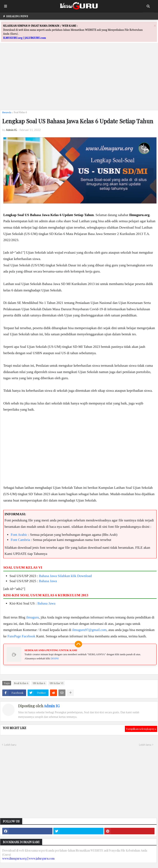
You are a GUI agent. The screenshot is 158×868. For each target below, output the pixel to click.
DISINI (55, 658)
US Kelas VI (56, 683)
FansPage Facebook (21, 636)
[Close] (155, 26)
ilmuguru (33, 617)
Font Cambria (20, 540)
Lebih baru (10, 745)
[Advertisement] (79, 78)
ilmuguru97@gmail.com (89, 630)
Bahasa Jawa (48, 576)
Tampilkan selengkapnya (141, 729)
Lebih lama (145, 745)
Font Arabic (19, 535)
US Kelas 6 (39, 683)
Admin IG (52, 706)
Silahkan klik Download (75, 576)
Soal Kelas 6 (20, 112)
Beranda (7, 112)
